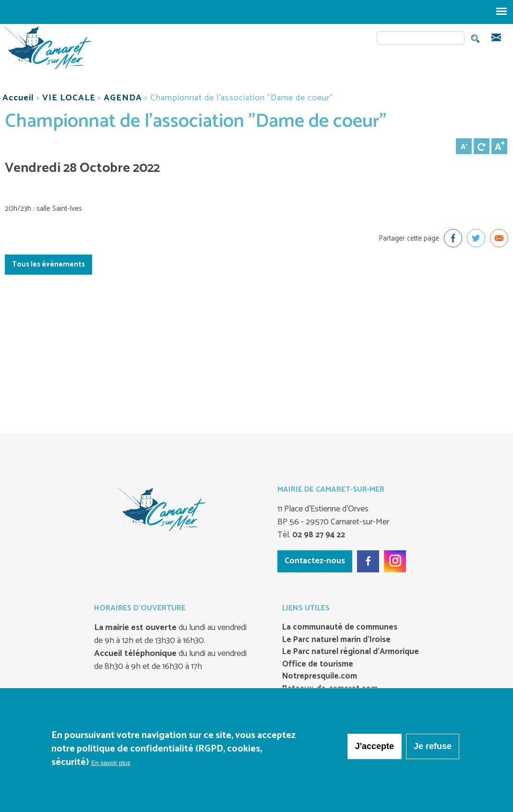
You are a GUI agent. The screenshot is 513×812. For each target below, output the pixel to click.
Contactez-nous (315, 561)
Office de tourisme (318, 665)
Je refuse (433, 747)
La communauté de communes (340, 628)
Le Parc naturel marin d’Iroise (336, 640)
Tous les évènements (48, 264)
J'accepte (375, 747)
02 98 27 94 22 (318, 535)
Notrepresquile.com (320, 677)
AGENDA (123, 98)
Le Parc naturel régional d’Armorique (351, 652)
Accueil (18, 98)
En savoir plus (111, 763)
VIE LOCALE (69, 98)
